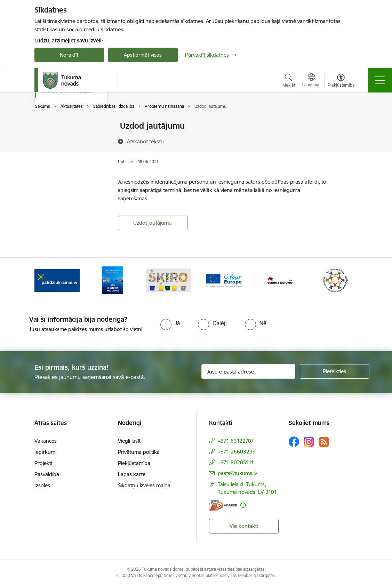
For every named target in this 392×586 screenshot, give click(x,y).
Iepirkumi (45, 452)
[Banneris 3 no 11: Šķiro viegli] (168, 280)
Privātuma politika (139, 452)
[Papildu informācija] (243, 505)
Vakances (46, 441)
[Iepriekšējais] (46, 280)
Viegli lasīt (129, 441)
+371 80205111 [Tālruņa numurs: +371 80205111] (236, 462)
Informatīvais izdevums (69, 150)
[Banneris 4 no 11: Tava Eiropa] (224, 280)
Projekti (43, 463)
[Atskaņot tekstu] (145, 141)
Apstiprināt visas (143, 55)
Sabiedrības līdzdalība (67, 175)
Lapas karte (132, 474)
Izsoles (42, 485)
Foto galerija (56, 163)
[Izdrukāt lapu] (348, 123)
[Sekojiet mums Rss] (324, 442)
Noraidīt (69, 55)
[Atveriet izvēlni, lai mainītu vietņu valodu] (311, 81)
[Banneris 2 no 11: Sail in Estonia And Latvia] (113, 280)
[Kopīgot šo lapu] (348, 140)
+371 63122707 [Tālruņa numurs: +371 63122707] (236, 441)
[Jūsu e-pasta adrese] (248, 371)
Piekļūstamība (134, 463)
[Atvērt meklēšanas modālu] (289, 81)
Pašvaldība (47, 474)
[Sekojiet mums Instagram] (309, 442)
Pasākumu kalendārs (66, 126)
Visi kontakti (244, 526)
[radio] (170, 323)
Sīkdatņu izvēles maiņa (144, 485)
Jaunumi (52, 138)
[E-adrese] (223, 505)
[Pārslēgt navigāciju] (380, 80)
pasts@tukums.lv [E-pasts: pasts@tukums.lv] (237, 473)
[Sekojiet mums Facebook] (294, 442)
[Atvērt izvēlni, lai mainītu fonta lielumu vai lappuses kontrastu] (341, 81)
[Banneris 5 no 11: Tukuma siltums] (280, 280)
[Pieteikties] (335, 371)
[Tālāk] (346, 280)
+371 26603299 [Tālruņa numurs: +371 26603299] (237, 452)
